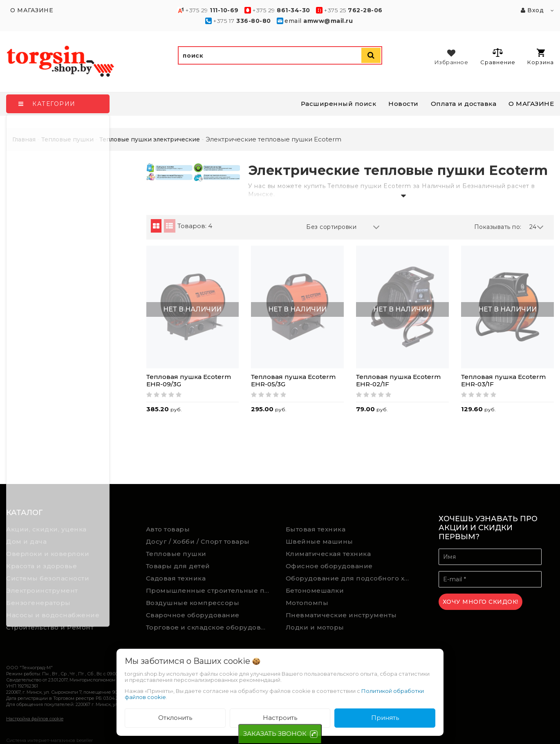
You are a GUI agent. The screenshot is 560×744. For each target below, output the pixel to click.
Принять (385, 718)
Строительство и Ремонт (50, 627)
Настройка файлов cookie (35, 719)
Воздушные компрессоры (193, 603)
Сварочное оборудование (193, 615)
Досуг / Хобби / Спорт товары (198, 541)
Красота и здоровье (41, 566)
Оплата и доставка (464, 104)
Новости (403, 104)
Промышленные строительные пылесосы (210, 590)
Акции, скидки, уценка (46, 529)
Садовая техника (176, 578)
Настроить (280, 718)
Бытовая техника (316, 529)
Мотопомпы (307, 603)
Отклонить (175, 718)
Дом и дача (26, 541)
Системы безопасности (48, 578)
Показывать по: (498, 227)
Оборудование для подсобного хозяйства (350, 578)
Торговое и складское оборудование (210, 627)
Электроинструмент (42, 590)
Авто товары (168, 529)
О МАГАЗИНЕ (531, 104)
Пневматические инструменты (341, 615)
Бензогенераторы (38, 603)
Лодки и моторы (315, 627)
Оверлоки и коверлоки (48, 554)
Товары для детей (178, 566)
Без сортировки (343, 227)
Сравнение (498, 56)
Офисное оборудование (329, 566)
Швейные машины (319, 541)
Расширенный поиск (339, 104)
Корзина (541, 57)
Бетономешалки (315, 590)
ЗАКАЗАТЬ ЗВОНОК (275, 734)
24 (537, 227)
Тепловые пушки (176, 554)
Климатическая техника (328, 554)
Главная (24, 139)
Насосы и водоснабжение (53, 615)
